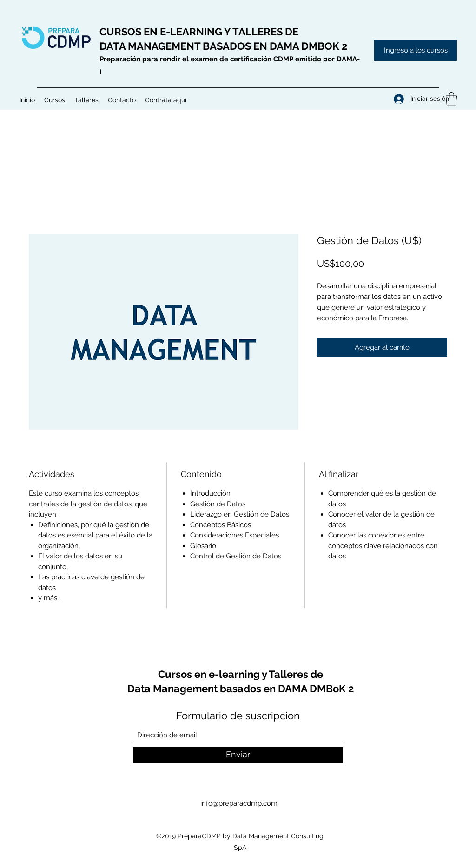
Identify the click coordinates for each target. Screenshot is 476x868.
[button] (55, 100)
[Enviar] (238, 755)
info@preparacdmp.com (239, 803)
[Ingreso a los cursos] (416, 50)
